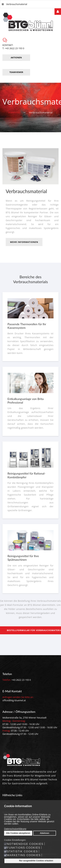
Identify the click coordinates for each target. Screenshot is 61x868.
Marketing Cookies (24, 855)
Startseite (14, 112)
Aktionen (16, 57)
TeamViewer (16, 72)
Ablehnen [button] (44, 833)
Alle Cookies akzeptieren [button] (18, 833)
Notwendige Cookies (25, 844)
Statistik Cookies (22, 852)
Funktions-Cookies (24, 848)
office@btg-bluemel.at (14, 700)
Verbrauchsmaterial (14, 4)
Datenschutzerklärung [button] (15, 829)
